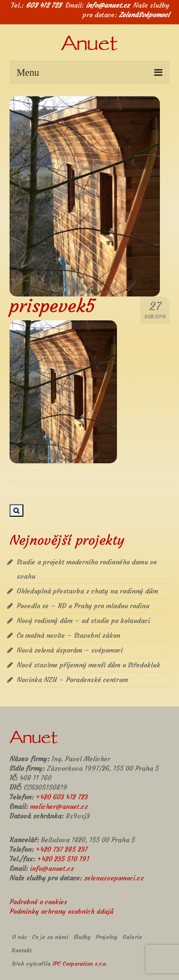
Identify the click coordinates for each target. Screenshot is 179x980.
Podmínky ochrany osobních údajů (62, 911)
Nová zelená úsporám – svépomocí (70, 650)
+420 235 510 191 (63, 859)
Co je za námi (50, 937)
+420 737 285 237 (62, 849)
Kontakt (22, 950)
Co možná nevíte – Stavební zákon (68, 635)
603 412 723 (44, 5)
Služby (82, 937)
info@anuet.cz (108, 5)
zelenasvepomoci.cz (114, 878)
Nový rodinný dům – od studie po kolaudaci (83, 621)
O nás (19, 937)
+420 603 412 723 (62, 797)
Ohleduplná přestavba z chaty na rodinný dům (87, 591)
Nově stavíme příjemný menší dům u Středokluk (89, 665)
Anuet (89, 46)
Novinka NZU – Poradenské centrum (72, 680)
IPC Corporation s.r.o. (80, 964)
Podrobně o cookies (38, 902)
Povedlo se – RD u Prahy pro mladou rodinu (83, 606)
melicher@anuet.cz (59, 806)
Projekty (107, 937)
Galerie (132, 937)
